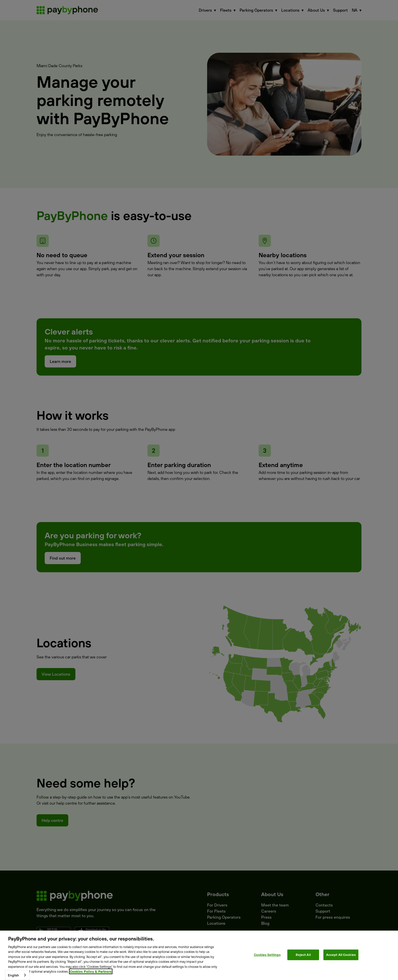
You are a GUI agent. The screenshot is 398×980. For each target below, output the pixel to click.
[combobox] (17, 975)
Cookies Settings (267, 955)
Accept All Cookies (341, 955)
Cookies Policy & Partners (91, 971)
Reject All (303, 955)
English (13, 975)
